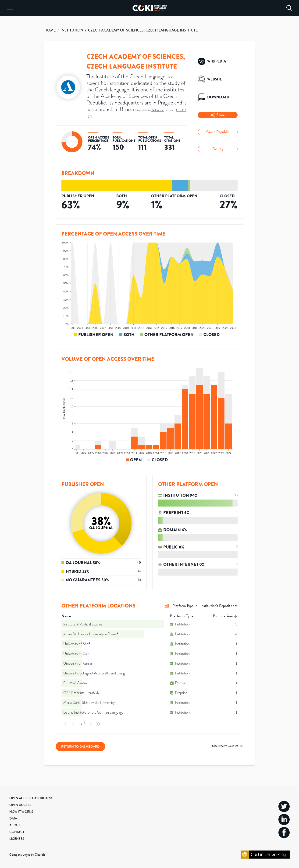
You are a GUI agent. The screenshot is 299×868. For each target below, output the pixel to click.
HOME (50, 30)
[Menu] (10, 8)
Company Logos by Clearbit (27, 854)
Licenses (17, 839)
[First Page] (65, 724)
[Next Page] (91, 724)
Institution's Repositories (219, 606)
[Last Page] (98, 724)
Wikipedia (158, 110)
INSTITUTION (72, 30)
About (15, 825)
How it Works (21, 812)
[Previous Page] (73, 724)
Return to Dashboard (80, 746)
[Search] (289, 8)
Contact (17, 832)
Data (13, 818)
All (167, 606)
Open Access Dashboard (31, 798)
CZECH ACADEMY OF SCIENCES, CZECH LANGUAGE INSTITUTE (143, 30)
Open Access (20, 805)
